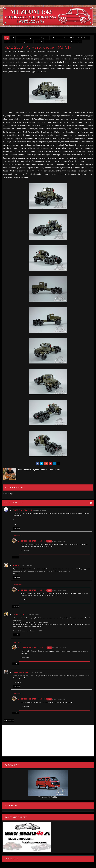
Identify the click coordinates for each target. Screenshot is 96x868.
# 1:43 (13, 38)
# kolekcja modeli (56, 38)
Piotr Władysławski (23, 510)
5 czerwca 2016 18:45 (40, 510)
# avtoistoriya (21, 38)
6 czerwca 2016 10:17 (39, 673)
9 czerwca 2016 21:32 (60, 590)
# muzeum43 (39, 42)
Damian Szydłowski (22, 672)
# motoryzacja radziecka (25, 42)
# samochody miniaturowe (61, 42)
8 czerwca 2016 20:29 (60, 699)
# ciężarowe (45, 38)
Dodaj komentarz (9, 721)
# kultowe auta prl (76, 38)
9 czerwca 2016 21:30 (60, 648)
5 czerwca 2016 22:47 (26, 566)
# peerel (47, 42)
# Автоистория (76, 42)
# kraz (66, 38)
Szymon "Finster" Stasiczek (35, 541)
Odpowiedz (17, 528)
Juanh (16, 566)
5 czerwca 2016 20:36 (60, 541)
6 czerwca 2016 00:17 (34, 615)
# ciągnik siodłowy (33, 38)
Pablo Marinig (20, 615)
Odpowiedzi (19, 536)
